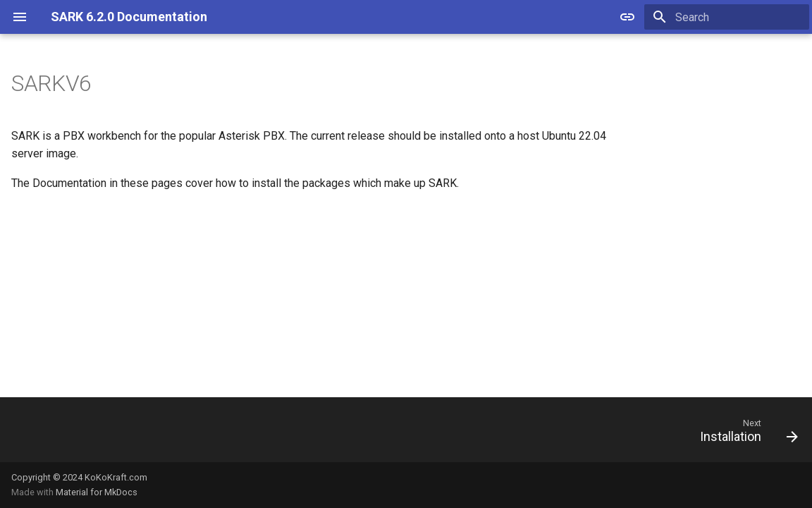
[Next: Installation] (744, 434)
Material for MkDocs (97, 492)
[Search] (727, 17)
